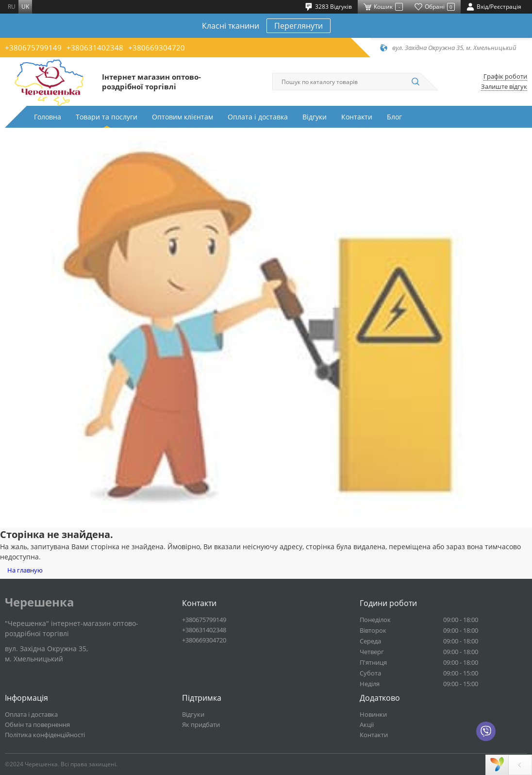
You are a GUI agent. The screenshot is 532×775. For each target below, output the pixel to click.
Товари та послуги (107, 117)
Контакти (357, 117)
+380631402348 (95, 48)
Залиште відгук (504, 87)
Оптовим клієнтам (183, 117)
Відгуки (315, 117)
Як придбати (201, 724)
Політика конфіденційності (45, 735)
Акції (367, 724)
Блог (394, 117)
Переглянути (299, 26)
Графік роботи (505, 76)
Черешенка (40, 602)
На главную (25, 570)
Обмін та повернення (37, 724)
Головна (48, 117)
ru (12, 7)
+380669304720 (157, 48)
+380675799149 (33, 48)
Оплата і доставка (258, 117)
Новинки (373, 714)
